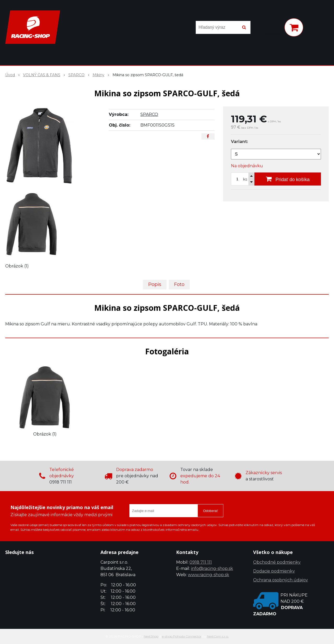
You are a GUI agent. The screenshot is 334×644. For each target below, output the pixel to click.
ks (245, 179)
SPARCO (149, 114)
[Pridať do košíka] (288, 179)
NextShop (151, 636)
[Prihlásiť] (273, 28)
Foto (179, 284)
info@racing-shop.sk (212, 568)
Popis (155, 284)
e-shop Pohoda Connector (182, 636)
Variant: (239, 142)
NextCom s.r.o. (218, 636)
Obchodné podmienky (277, 562)
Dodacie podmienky (274, 571)
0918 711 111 (201, 562)
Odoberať (210, 511)
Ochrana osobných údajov (281, 580)
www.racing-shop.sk (208, 575)
